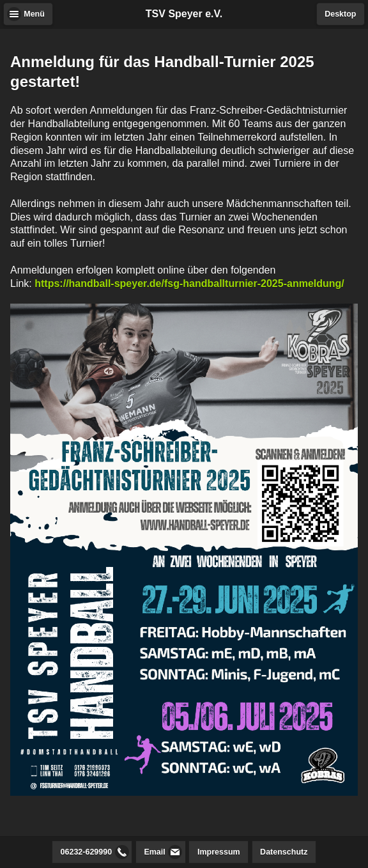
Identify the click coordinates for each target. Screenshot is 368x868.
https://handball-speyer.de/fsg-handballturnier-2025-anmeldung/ (189, 283)
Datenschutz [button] (284, 852)
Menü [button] (34, 14)
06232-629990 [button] (87, 852)
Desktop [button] (340, 14)
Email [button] (154, 852)
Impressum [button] (219, 852)
